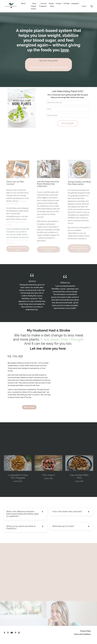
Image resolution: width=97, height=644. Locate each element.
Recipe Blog (50, 5)
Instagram (75, 3)
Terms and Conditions (82, 639)
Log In (84, 6)
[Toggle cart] (92, 6)
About (23, 3)
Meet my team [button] (29, 410)
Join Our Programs (41, 5)
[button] (48, 65)
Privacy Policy (85, 636)
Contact (57, 3)
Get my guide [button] (68, 124)
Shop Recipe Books (33, 6)
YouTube (66, 3)
